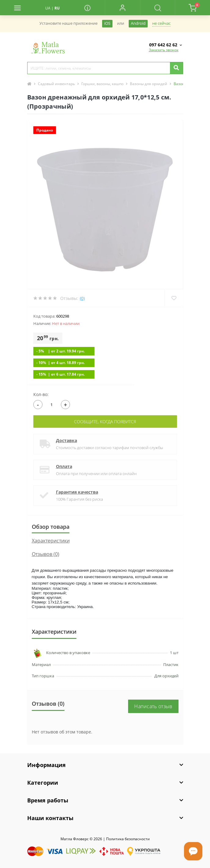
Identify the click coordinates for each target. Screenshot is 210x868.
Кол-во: (41, 394)
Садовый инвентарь (56, 84)
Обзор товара (51, 527)
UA (48, 8)
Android (138, 23)
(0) (82, 298)
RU (57, 8)
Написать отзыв (153, 706)
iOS (107, 23)
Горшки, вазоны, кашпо (102, 84)
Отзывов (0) (46, 554)
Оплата (64, 466)
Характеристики (51, 541)
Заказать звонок (164, 50)
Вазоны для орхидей (149, 84)
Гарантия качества (77, 492)
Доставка (66, 440)
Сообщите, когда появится (105, 421)
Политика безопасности (128, 839)
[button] (122, 8)
